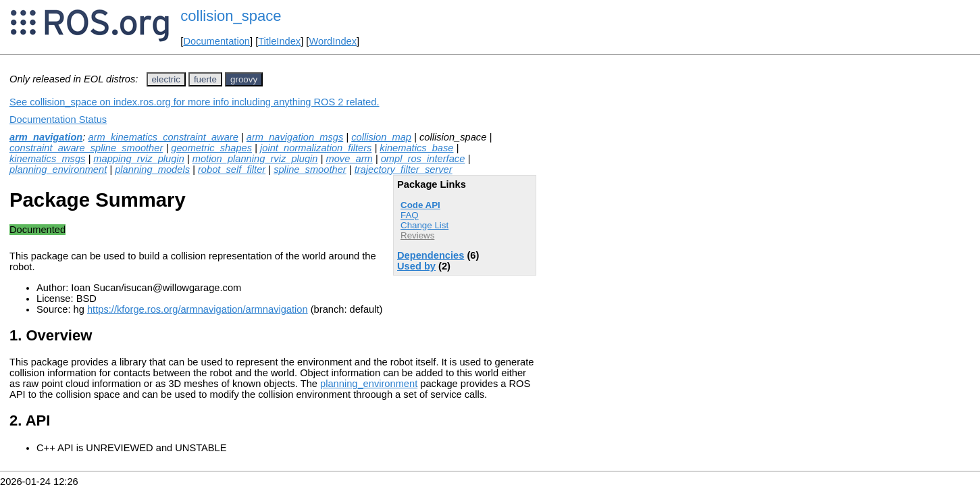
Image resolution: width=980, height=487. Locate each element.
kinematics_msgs (47, 159)
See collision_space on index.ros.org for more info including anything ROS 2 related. (194, 102)
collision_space (231, 16)
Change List (424, 225)
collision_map (381, 137)
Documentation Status (58, 120)
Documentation (216, 41)
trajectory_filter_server (404, 170)
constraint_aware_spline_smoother (86, 148)
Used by (416, 266)
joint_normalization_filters (316, 148)
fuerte (205, 79)
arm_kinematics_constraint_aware (163, 137)
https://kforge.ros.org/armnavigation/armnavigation (198, 309)
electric (166, 79)
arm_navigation (46, 137)
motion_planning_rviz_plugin (255, 159)
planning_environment (58, 170)
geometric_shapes (211, 148)
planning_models (152, 170)
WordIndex (333, 41)
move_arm (349, 159)
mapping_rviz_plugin (138, 159)
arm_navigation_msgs (295, 137)
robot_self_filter (232, 170)
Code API (420, 205)
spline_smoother (310, 170)
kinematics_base (416, 148)
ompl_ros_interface (423, 159)
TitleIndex (279, 41)
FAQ (410, 215)
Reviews (417, 235)
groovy (244, 79)
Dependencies (431, 255)
